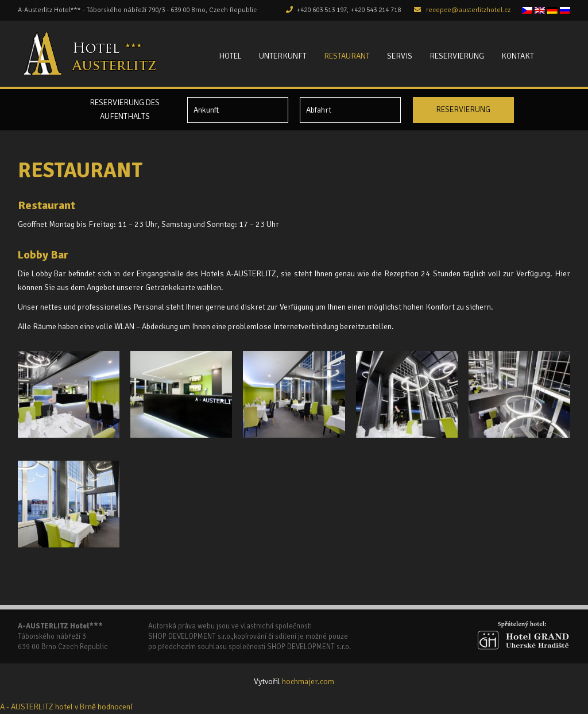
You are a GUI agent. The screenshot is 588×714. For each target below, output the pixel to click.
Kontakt (518, 56)
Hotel (230, 56)
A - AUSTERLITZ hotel (36, 707)
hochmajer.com (308, 682)
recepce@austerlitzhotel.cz (468, 10)
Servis (400, 56)
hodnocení (115, 707)
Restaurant (347, 56)
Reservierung (457, 56)
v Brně (85, 707)
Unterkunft (283, 56)
